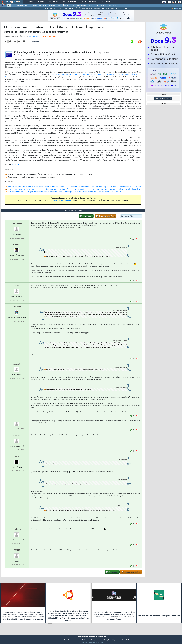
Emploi (83, 2)
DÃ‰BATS (106, 8)
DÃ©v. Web (66, 5)
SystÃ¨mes (112, 5)
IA (40, 5)
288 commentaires (49, 38)
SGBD (91, 5)
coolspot (17, 534)
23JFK (17, 555)
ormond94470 (17, 228)
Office (97, 5)
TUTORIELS (48, 8)
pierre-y (17, 440)
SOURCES (97, 8)
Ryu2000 (17, 311)
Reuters (16, 166)
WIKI (113, 8)
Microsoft (52, 5)
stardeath (17, 368)
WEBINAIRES (63, 8)
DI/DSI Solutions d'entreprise (21, 5)
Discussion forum (163, 98)
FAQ (49, 2)
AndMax (17, 249)
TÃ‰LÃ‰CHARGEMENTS (84, 8)
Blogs (56, 2)
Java (58, 5)
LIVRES (71, 8)
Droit (101, 2)
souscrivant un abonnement (60, 202)
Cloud (35, 5)
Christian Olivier (34, 38)
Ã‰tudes (92, 2)
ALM (45, 5)
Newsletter (73, 2)
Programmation (81, 5)
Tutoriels (41, 2)
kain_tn (17, 461)
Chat (63, 2)
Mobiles (104, 5)
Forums (31, 2)
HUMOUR (125, 8)
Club (108, 2)
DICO (118, 8)
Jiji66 (17, 290)
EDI (73, 5)
